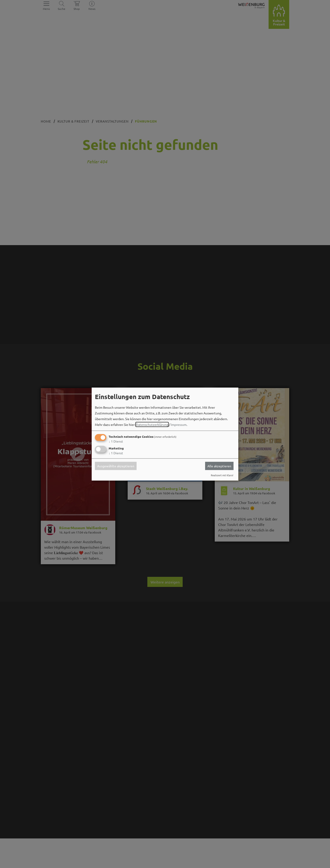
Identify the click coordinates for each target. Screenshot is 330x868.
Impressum (179, 424)
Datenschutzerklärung (152, 424)
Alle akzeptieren (219, 466)
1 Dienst (116, 441)
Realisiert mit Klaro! (222, 475)
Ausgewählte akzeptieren (116, 466)
